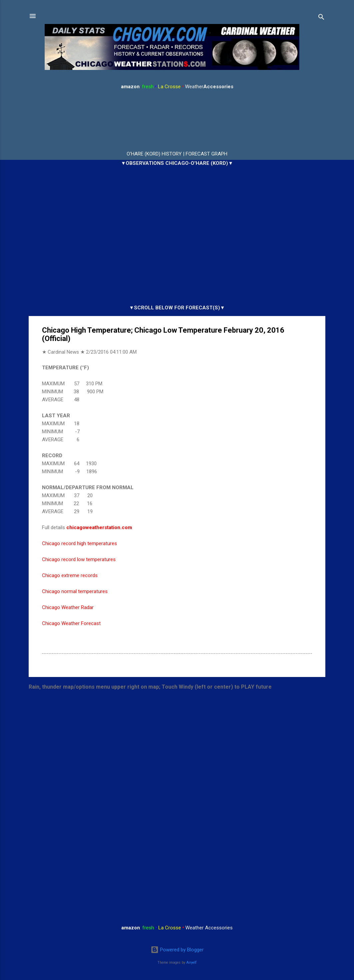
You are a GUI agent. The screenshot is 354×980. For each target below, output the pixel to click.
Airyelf (191, 963)
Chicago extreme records (70, 575)
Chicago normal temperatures (75, 591)
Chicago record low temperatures (79, 559)
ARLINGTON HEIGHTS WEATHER (177, 121)
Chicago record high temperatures (79, 543)
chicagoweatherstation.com (99, 527)
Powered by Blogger (177, 950)
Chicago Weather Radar (68, 607)
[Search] (321, 18)
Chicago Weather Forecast (71, 623)
